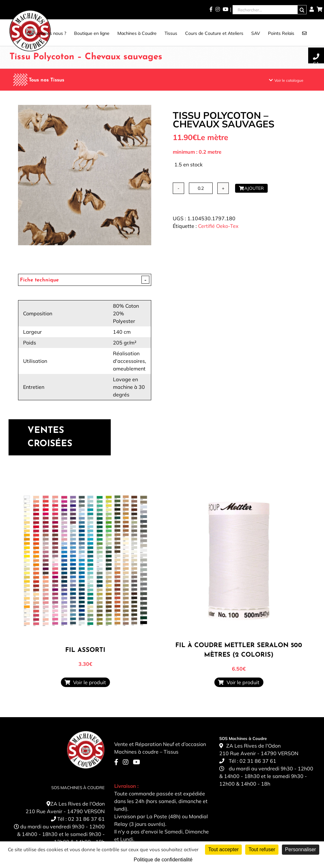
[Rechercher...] (265, 10)
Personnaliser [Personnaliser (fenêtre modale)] (301, 849)
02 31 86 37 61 (86, 819)
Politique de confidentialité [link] (163, 860)
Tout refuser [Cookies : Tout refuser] (262, 849)
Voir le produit (85, 682)
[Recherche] (302, 10)
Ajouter (251, 188)
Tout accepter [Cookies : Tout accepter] (223, 849)
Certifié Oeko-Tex (218, 226)
